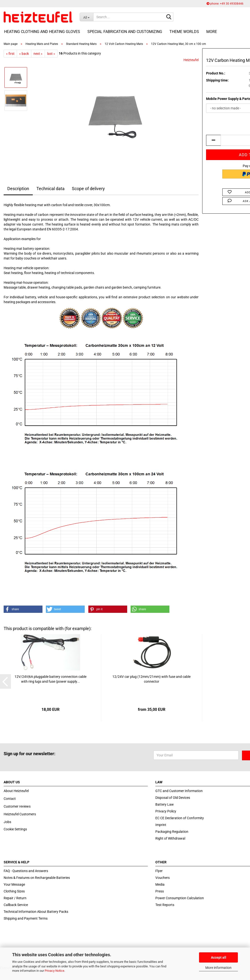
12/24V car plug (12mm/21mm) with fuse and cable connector (151, 679)
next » (38, 54)
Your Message (14, 884)
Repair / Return (15, 898)
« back (24, 54)
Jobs (7, 822)
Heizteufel (191, 60)
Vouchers (162, 878)
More (212, 32)
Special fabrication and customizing (125, 32)
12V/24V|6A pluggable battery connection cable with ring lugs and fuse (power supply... (50, 679)
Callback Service (16, 905)
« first (10, 54)
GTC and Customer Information (179, 791)
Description (18, 189)
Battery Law (165, 804)
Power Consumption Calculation (180, 898)
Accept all (219, 957)
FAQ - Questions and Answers (26, 871)
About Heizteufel (16, 791)
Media (160, 884)
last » (51, 54)
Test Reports (165, 905)
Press (160, 891)
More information (218, 968)
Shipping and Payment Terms (26, 918)
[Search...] (86, 17)
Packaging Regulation (172, 832)
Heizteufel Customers (20, 814)
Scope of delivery (88, 189)
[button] (23, 609)
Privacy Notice (54, 971)
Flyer (159, 871)
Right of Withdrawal (170, 838)
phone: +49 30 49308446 (225, 4)
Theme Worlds (184, 32)
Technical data (50, 189)
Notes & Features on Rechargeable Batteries (37, 878)
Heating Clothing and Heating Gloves (42, 32)
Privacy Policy (166, 811)
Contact (10, 799)
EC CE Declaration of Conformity (180, 818)
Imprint (161, 825)
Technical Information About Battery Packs (36, 912)
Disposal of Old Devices (173, 798)
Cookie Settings (15, 829)
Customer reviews (17, 806)
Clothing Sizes (14, 891)
